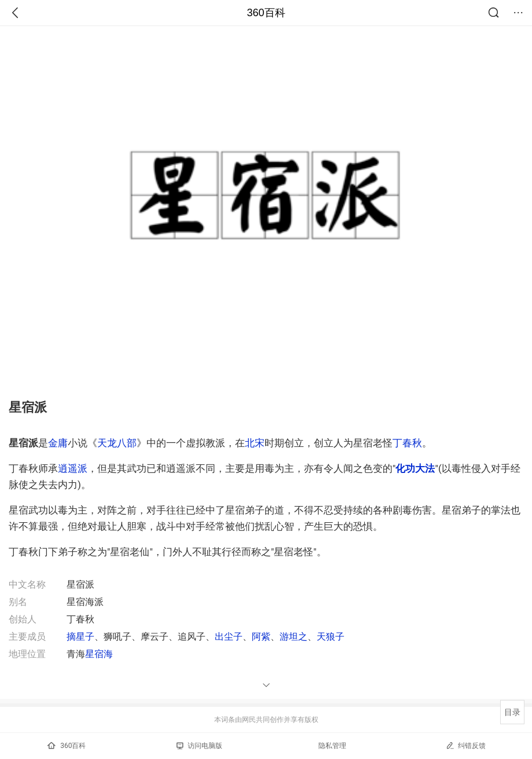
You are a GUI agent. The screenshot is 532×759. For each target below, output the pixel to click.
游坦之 (293, 637)
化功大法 (415, 468)
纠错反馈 (466, 745)
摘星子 (80, 637)
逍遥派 (73, 468)
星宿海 (99, 654)
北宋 (255, 443)
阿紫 (261, 637)
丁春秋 (407, 443)
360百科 (266, 13)
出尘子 (229, 637)
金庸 (58, 443)
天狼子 (331, 637)
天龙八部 (117, 443)
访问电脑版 (199, 746)
